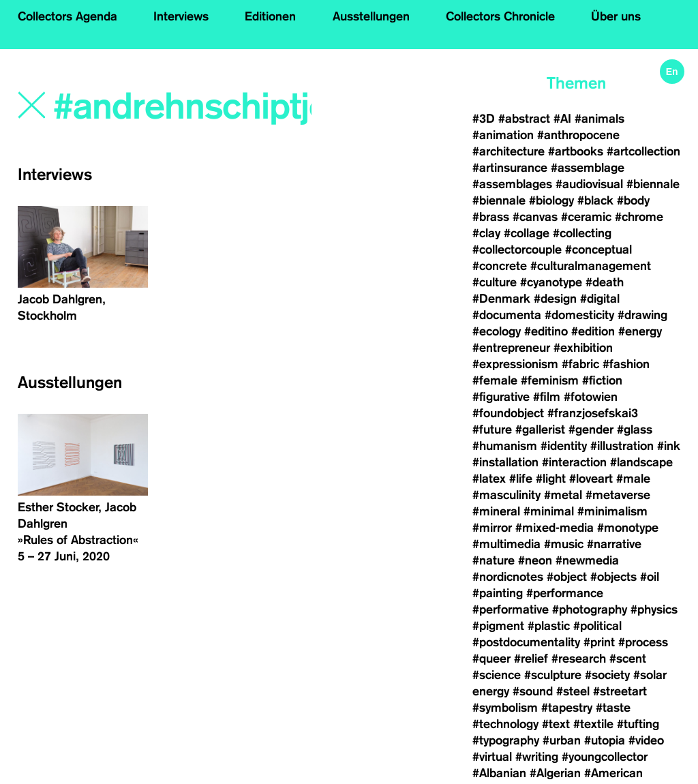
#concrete (500, 266)
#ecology (497, 331)
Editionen (270, 16)
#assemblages (512, 184)
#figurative (501, 397)
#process (643, 642)
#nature (494, 560)
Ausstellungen (371, 16)
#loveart (591, 479)
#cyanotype (551, 282)
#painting (498, 593)
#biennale (653, 184)
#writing (537, 757)
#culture (495, 282)
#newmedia (587, 560)
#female (495, 380)
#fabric (580, 364)
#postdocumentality (526, 642)
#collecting (582, 233)
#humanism (505, 446)
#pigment (498, 626)
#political (597, 626)
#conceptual (598, 250)
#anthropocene (578, 135)
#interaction (574, 462)
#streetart (620, 691)
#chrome (639, 217)
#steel (573, 691)
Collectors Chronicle (500, 16)
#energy (640, 331)
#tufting (638, 724)
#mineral (496, 511)
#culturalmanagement (591, 266)
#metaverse (618, 495)
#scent (628, 659)
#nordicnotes (508, 577)
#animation (503, 135)
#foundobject (508, 413)
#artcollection (643, 151)
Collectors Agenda (67, 16)
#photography (590, 609)
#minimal (549, 511)
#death (605, 282)
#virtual (492, 757)
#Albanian (499, 773)
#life (521, 479)
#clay (486, 233)
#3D (484, 119)
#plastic (549, 626)
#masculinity (506, 495)
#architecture (509, 151)
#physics (654, 609)
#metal (563, 495)
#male (633, 479)
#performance (565, 593)
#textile (593, 724)
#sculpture (553, 675)
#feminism (550, 380)
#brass (491, 217)
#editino (546, 331)
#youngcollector (605, 757)
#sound (533, 691)
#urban (562, 740)
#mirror (492, 528)
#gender (591, 429)
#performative (511, 609)
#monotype (628, 528)
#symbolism (505, 708)
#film (547, 397)
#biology (551, 200)
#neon (535, 560)
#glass (635, 429)
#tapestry (567, 708)
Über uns (616, 16)
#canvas (535, 217)
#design (555, 299)
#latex (489, 479)
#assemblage (588, 168)
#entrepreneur (511, 348)
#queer (491, 659)
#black (595, 200)
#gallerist (540, 429)
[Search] (184, 107)
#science (497, 675)
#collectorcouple (517, 250)
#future (492, 429)
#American (613, 773)
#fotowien (591, 397)
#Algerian (555, 773)
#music (564, 544)
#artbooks (576, 151)
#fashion (626, 364)
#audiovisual (589, 184)
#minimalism (612, 511)
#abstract (524, 119)
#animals (600, 119)
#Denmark (501, 299)
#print (599, 642)
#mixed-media (555, 528)
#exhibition (583, 348)
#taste (613, 708)
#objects (613, 577)
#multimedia (506, 544)
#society (607, 675)
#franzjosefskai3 (593, 413)
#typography (506, 740)
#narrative (614, 544)
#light (551, 479)
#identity (564, 446)
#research (579, 659)
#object (567, 577)
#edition (593, 331)
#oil (650, 577)
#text (556, 724)
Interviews (181, 16)
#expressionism (515, 364)
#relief (531, 659)
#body (633, 200)
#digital (600, 299)
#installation (505, 462)
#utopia (605, 740)
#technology (505, 724)
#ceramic (586, 217)
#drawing (642, 315)
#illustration (622, 446)
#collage (527, 233)
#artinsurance (510, 168)
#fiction (602, 380)
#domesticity (579, 315)
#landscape (641, 462)
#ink (669, 446)
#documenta (507, 315)
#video (646, 740)
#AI (562, 119)
